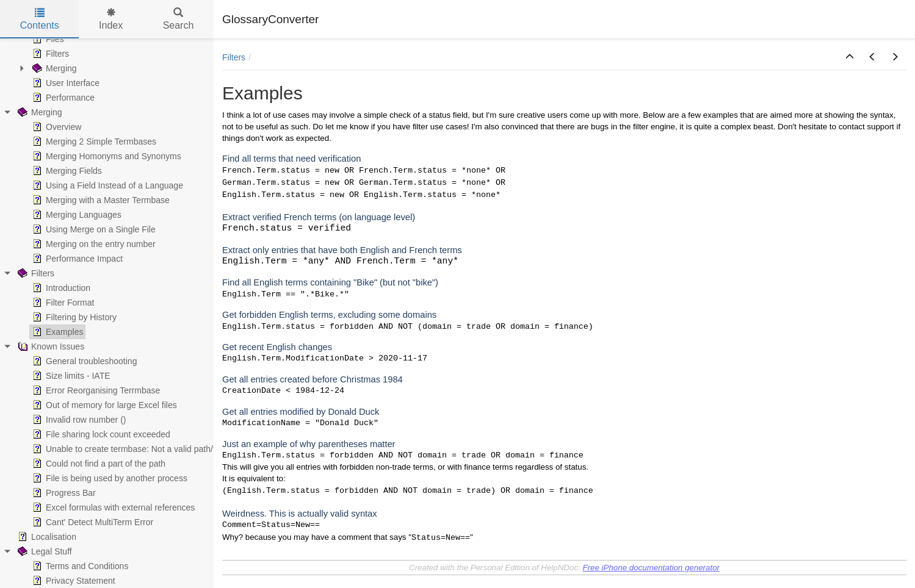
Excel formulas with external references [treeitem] (112, 507)
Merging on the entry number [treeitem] (93, 244)
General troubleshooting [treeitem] (83, 361)
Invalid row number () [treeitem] (78, 420)
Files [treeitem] (47, 39)
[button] (850, 57)
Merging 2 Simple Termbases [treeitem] (93, 142)
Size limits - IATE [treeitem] (70, 376)
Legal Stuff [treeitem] (44, 551)
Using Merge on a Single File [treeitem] (93, 229)
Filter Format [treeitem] (62, 303)
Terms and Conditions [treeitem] (79, 566)
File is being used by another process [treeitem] (109, 478)
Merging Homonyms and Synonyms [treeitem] (106, 156)
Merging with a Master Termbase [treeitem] (100, 200)
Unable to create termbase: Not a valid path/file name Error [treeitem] (150, 449)
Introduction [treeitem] (60, 288)
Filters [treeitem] (49, 54)
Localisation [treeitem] (46, 537)
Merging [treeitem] (53, 68)
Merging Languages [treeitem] (76, 215)
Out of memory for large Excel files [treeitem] (103, 405)
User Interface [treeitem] (65, 83)
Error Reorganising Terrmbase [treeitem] (95, 390)
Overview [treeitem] (56, 127)
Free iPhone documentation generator (651, 568)
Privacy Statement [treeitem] (73, 581)
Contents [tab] (40, 19)
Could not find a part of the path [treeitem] (98, 464)
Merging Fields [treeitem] (66, 171)
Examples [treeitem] (56, 332)
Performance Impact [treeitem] (76, 259)
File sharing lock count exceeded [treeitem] (100, 434)
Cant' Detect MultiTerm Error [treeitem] (92, 522)
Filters (234, 57)
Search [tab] (179, 19)
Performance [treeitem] (62, 98)
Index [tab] (111, 19)
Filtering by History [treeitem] (73, 317)
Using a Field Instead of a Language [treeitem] (107, 185)
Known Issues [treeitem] (50, 346)
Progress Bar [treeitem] (63, 493)
